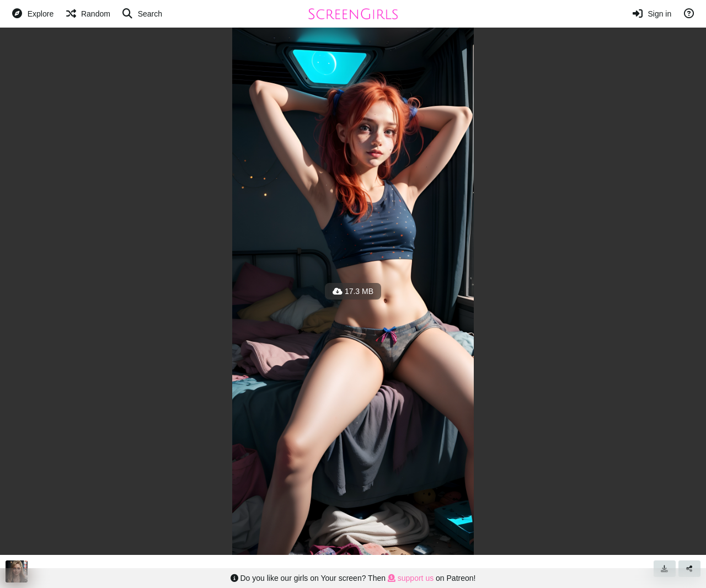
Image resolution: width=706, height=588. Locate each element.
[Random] (87, 14)
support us (411, 578)
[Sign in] (652, 14)
